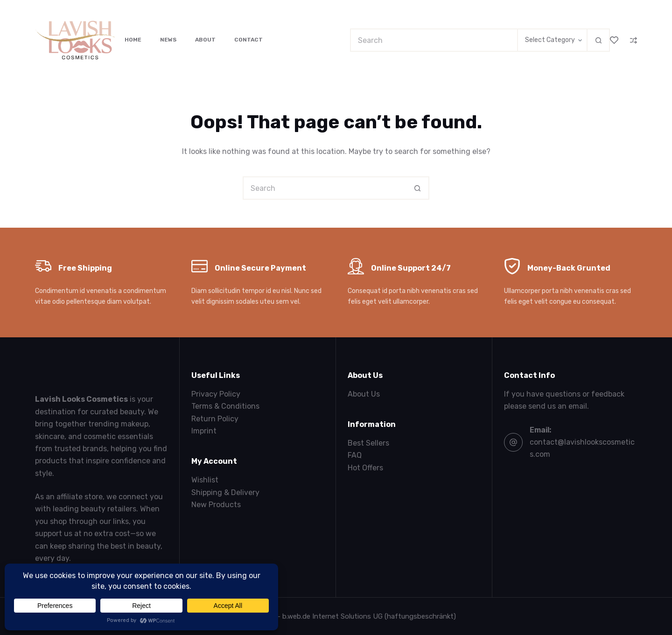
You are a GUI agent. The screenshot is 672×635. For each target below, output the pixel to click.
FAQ (355, 455)
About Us (364, 394)
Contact (248, 40)
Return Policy (215, 419)
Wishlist (205, 480)
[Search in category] (552, 40)
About (205, 40)
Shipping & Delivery (225, 492)
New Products (216, 505)
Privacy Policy (216, 394)
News (168, 40)
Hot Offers (365, 468)
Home (133, 40)
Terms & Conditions (225, 406)
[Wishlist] (614, 40)
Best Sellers (368, 443)
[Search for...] (434, 40)
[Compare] (633, 40)
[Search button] (598, 40)
